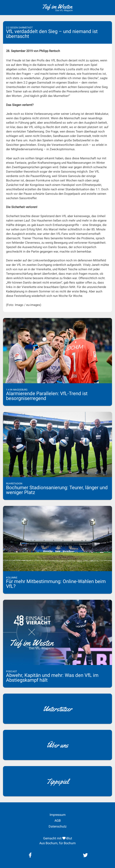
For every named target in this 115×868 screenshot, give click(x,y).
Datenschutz (58, 826)
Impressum (58, 815)
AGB (58, 821)
